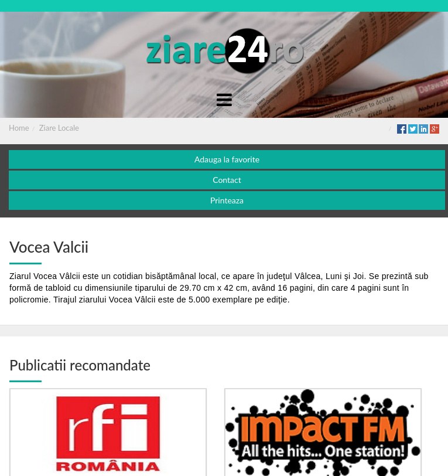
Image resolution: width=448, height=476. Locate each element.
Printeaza (227, 200)
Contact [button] (227, 180)
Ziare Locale (59, 128)
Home (19, 128)
